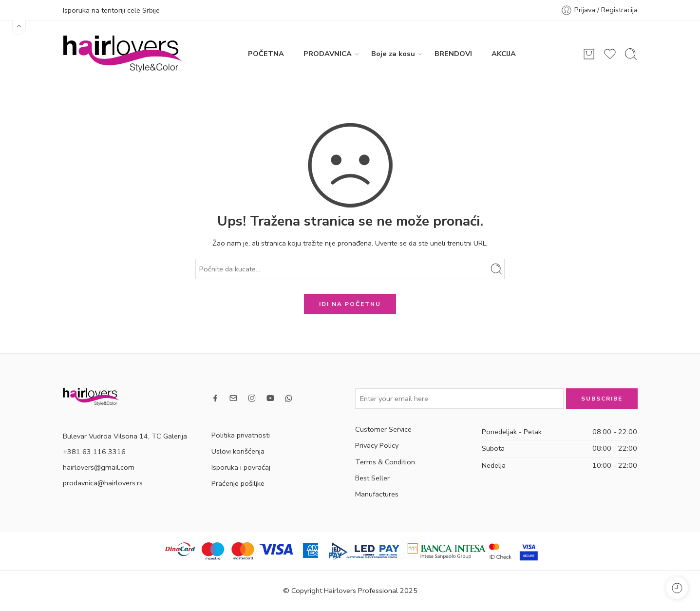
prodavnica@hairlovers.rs (103, 483)
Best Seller (372, 478)
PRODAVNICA (328, 54)
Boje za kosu (393, 54)
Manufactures (377, 494)
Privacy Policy (377, 445)
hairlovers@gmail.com (99, 467)
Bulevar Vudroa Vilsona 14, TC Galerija (125, 436)
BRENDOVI (453, 54)
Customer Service (383, 429)
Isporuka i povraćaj (241, 467)
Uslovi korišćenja (238, 451)
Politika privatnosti (241, 435)
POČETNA (266, 54)
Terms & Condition (385, 462)
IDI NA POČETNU (350, 304)
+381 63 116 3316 (94, 452)
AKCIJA (504, 54)
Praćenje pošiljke (238, 483)
